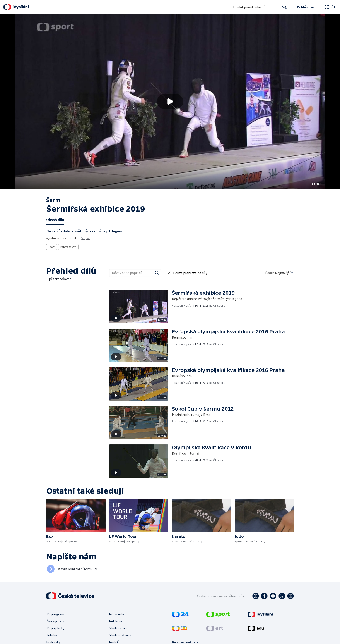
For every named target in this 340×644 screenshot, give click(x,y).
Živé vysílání (55, 621)
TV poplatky (55, 628)
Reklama (116, 621)
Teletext (53, 635)
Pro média (117, 614)
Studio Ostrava (120, 635)
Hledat (283, 9)
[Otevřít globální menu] (330, 7)
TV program (55, 614)
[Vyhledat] (157, 273)
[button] (170, 102)
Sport (52, 247)
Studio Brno (118, 628)
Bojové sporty (68, 247)
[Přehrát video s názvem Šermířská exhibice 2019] (170, 102)
